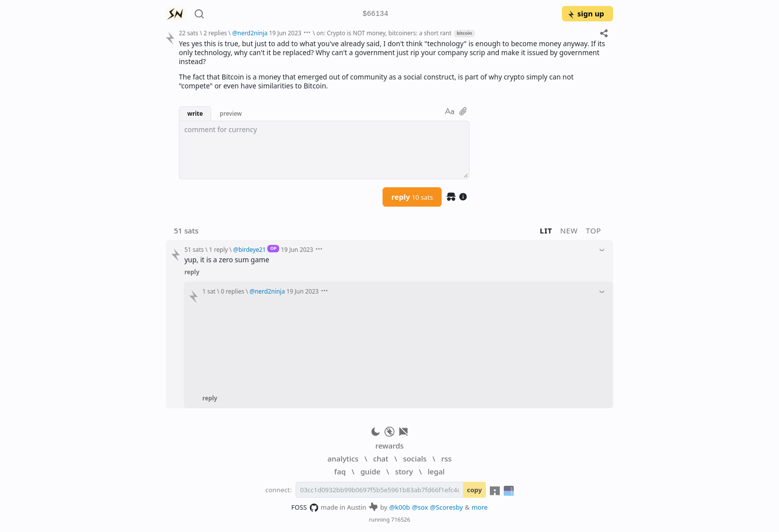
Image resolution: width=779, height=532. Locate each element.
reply (412, 197)
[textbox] (324, 150)
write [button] (195, 113)
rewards (389, 446)
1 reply (219, 249)
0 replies (233, 291)
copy (474, 490)
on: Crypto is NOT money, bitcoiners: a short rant (384, 33)
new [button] (569, 230)
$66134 (376, 14)
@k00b (400, 507)
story (404, 471)
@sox (420, 507)
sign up (585, 13)
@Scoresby (447, 507)
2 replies (215, 33)
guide (370, 471)
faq (340, 471)
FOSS (305, 508)
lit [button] (546, 230)
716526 (400, 519)
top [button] (593, 230)
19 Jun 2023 (285, 33)
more (480, 507)
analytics (343, 458)
